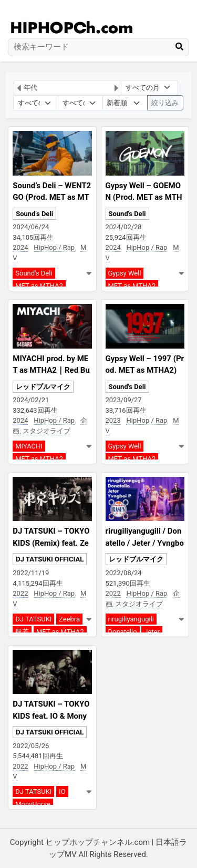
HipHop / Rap (54, 247)
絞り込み (165, 103)
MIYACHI (29, 446)
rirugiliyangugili (131, 619)
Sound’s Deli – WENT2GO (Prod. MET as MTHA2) (52, 197)
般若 (22, 632)
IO (62, 792)
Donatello (123, 632)
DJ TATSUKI (33, 619)
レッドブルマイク (43, 387)
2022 (20, 593)
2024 (20, 247)
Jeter (152, 632)
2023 (113, 420)
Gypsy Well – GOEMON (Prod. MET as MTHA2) (144, 197)
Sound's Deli (34, 214)
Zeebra (69, 619)
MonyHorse (33, 804)
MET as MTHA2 (39, 286)
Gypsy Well (125, 273)
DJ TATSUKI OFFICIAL (50, 559)
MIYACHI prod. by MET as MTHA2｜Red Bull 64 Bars (51, 370)
